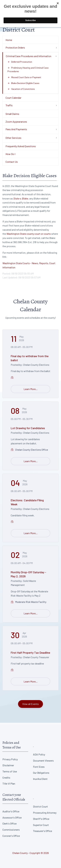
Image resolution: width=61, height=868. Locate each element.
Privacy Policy (10, 759)
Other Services (13, 138)
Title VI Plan (9, 783)
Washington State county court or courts (29, 234)
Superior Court (41, 825)
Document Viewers (43, 761)
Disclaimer (8, 765)
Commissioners (11, 830)
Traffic (9, 105)
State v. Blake (21, 198)
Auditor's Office (11, 811)
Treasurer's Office (43, 831)
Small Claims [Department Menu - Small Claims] (12, 114)
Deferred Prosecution (20, 62)
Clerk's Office (10, 823)
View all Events (30, 704)
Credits (6, 777)
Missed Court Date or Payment (24, 77)
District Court (40, 806)
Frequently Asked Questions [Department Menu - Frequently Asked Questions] (21, 146)
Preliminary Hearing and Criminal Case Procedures (28, 69)
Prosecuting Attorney (45, 813)
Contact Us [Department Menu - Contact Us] (12, 162)
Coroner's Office (11, 836)
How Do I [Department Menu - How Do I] (10, 154)
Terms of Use (10, 771)
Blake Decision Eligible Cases (23, 83)
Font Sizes (39, 767)
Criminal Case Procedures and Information (29, 56)
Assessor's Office (12, 817)
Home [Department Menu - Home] (9, 40)
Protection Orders (15, 47)
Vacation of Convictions (21, 89)
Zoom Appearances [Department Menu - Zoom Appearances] (16, 122)
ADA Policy (39, 754)
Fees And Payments (16, 129)
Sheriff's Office (41, 819)
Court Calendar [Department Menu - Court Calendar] (13, 98)
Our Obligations (41, 773)
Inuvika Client (40, 779)
